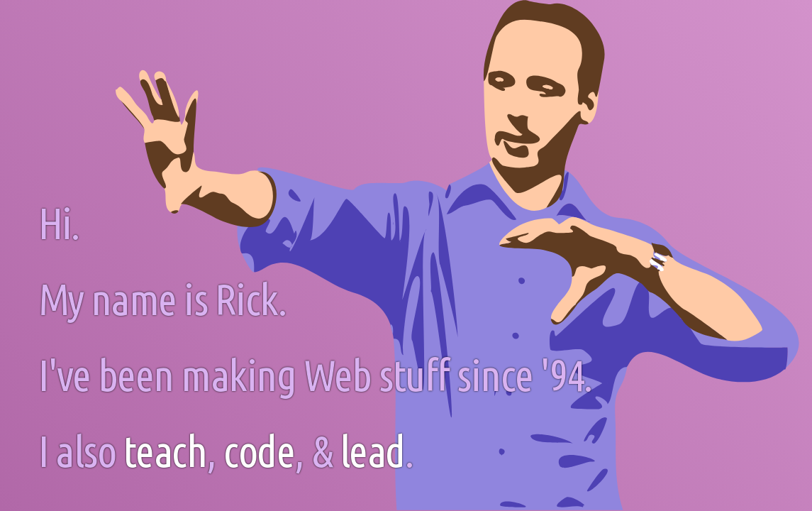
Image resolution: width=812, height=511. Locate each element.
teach (165, 451)
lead (372, 451)
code (259, 451)
